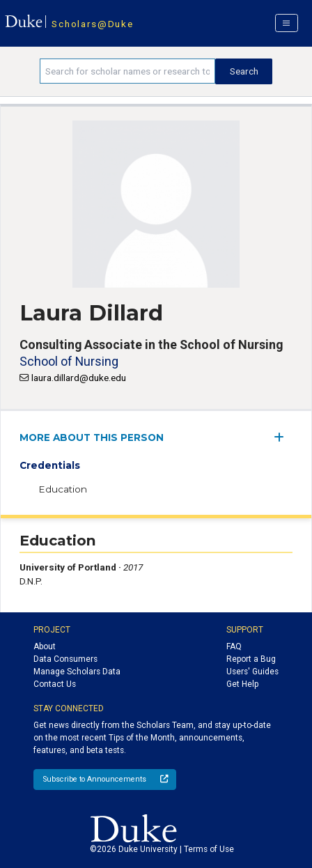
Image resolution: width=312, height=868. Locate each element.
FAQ (234, 646)
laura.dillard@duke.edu (79, 378)
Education (63, 489)
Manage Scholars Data (77, 672)
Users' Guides (252, 672)
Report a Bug (251, 659)
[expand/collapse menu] (283, 437)
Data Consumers (65, 659)
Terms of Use (209, 849)
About (45, 646)
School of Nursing (69, 361)
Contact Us (55, 684)
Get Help (242, 684)
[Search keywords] (127, 71)
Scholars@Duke (92, 24)
